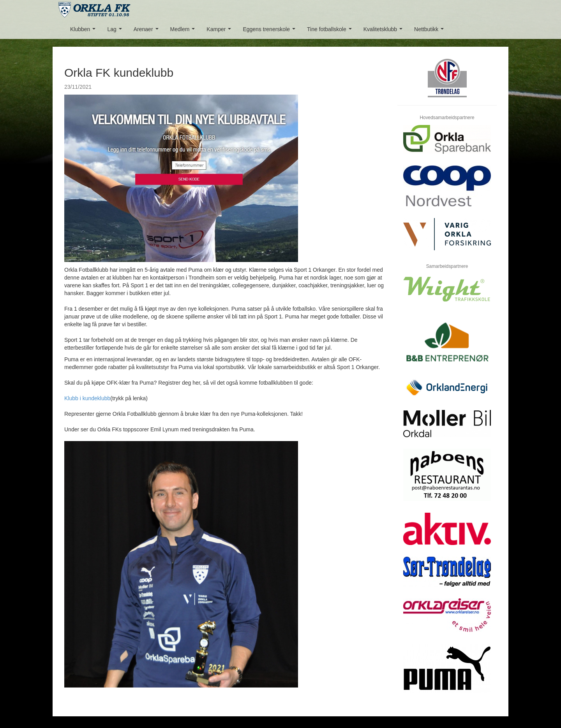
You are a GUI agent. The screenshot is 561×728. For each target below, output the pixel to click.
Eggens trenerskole (270, 31)
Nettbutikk (430, 31)
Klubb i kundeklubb (87, 398)
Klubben (84, 31)
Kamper (220, 31)
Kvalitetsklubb (385, 31)
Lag (116, 31)
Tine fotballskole (331, 31)
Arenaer (147, 31)
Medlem (184, 31)
